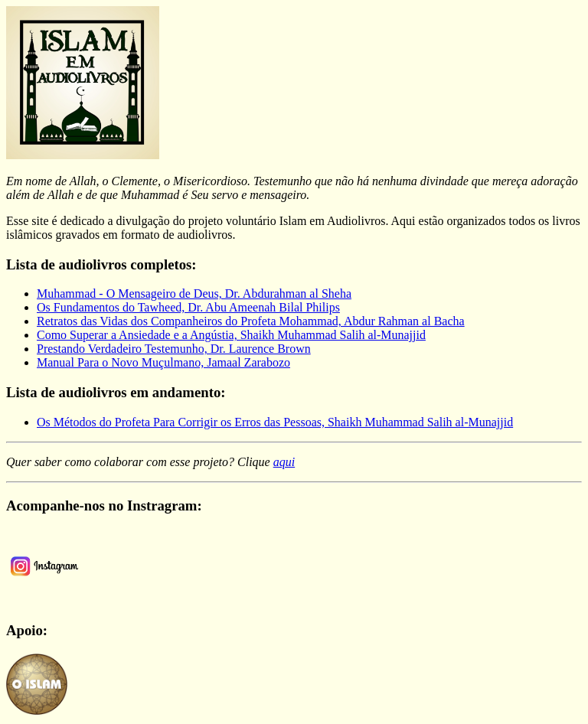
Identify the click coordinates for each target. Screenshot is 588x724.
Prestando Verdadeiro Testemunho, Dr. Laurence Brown (174, 349)
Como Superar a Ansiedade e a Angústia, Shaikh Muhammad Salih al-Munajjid (231, 335)
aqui (284, 462)
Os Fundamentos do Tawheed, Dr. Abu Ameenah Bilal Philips (188, 307)
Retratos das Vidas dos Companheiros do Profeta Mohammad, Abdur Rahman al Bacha (251, 321)
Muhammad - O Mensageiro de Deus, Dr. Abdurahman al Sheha (194, 294)
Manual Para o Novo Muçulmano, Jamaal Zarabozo (163, 362)
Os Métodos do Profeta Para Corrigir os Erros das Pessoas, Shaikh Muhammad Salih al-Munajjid (275, 422)
